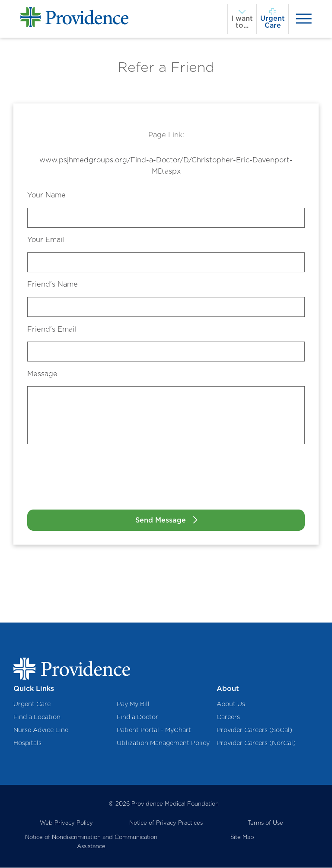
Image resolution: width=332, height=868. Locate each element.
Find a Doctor (137, 717)
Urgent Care (32, 704)
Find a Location (37, 717)
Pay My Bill (133, 704)
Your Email (46, 239)
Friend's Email (52, 329)
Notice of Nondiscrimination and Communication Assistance (91, 842)
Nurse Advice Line (41, 730)
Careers (228, 717)
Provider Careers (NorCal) (256, 743)
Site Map (242, 837)
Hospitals (27, 743)
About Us (231, 704)
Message (42, 374)
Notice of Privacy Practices (166, 823)
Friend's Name (53, 284)
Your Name (46, 195)
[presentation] (304, 19)
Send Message (161, 520)
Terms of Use (265, 823)
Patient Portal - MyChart (154, 730)
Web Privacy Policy (66, 823)
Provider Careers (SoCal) (254, 730)
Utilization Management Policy (163, 743)
